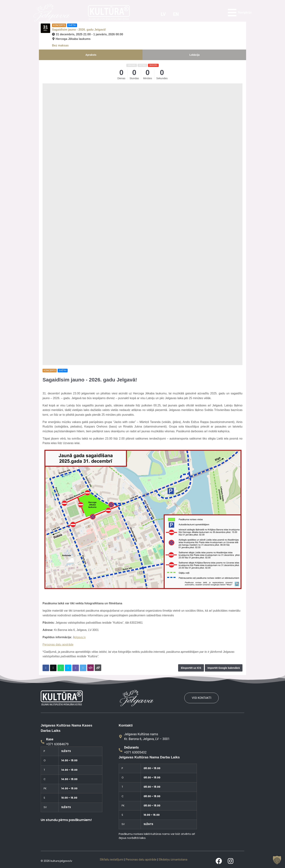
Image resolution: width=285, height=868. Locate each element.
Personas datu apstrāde (58, 644)
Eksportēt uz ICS (191, 668)
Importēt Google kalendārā (224, 668)
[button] (277, 860)
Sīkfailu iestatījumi (112, 860)
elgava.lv (80, 637)
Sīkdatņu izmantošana (173, 860)
